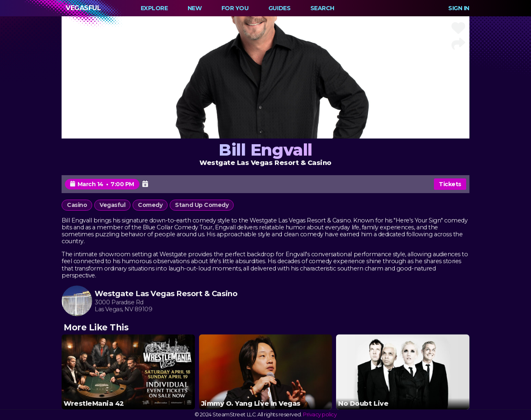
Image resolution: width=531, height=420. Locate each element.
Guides (279, 8)
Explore (154, 8)
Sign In (459, 8)
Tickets (450, 184)
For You (235, 8)
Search (322, 8)
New (195, 8)
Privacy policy (320, 415)
